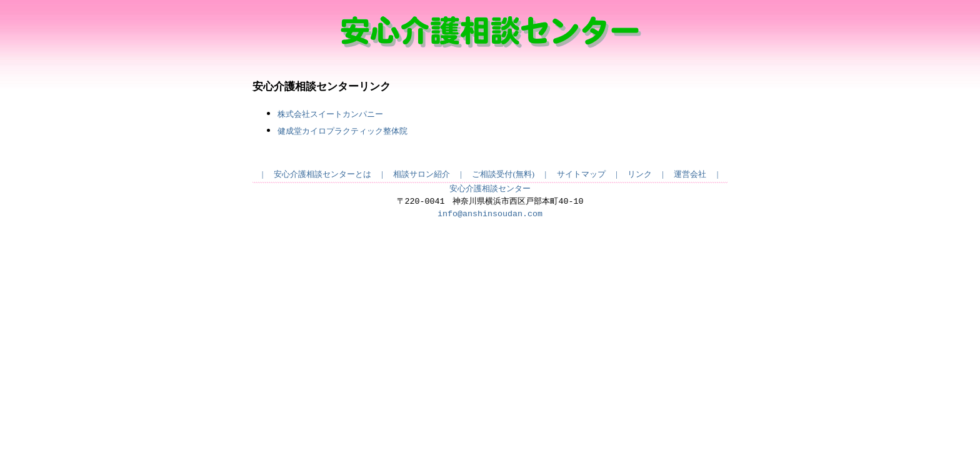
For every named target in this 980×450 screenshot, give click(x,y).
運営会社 (690, 174)
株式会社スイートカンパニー (330, 114)
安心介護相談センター (490, 189)
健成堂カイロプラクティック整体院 (342, 131)
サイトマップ (581, 174)
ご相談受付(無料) (503, 174)
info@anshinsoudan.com (490, 214)
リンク (640, 174)
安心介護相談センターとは (322, 174)
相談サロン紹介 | (432, 174)
